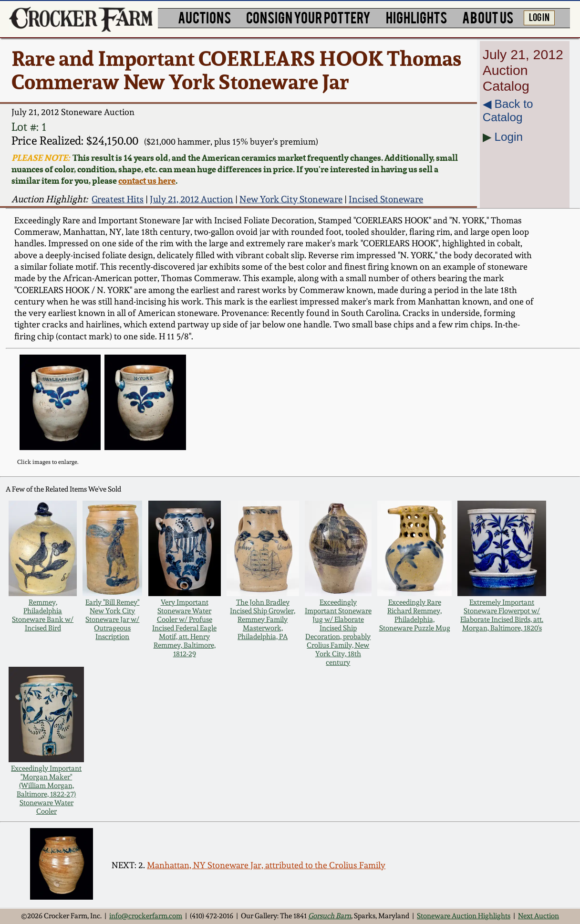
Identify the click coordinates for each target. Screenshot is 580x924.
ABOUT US (488, 17)
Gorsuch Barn (330, 916)
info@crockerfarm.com (146, 916)
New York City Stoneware (291, 199)
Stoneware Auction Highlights (464, 916)
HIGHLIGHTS (416, 17)
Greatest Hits (118, 199)
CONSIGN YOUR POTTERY (308, 17)
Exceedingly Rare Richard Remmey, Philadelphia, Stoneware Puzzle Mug (415, 615)
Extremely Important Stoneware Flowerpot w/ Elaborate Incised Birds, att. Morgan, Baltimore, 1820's (502, 615)
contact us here (147, 180)
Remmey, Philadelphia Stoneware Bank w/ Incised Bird (43, 615)
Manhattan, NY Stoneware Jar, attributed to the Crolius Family (266, 865)
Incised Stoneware (386, 199)
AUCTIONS (204, 17)
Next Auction (539, 916)
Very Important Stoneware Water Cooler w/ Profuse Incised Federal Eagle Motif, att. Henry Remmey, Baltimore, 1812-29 (184, 628)
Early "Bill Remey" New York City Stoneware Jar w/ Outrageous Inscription (112, 619)
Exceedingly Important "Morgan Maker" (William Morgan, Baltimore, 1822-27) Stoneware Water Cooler (46, 790)
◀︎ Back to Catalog (508, 110)
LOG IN (539, 17)
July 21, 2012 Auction (192, 199)
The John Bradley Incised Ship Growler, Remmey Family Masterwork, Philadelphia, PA (263, 619)
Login (508, 137)
